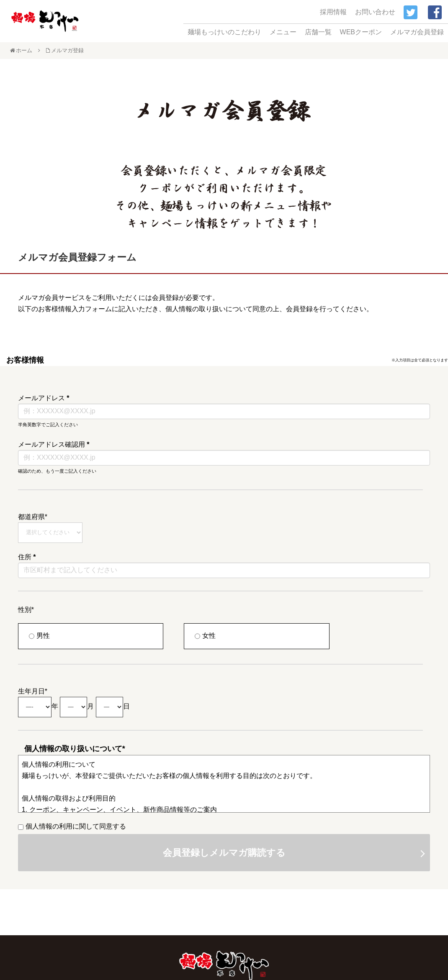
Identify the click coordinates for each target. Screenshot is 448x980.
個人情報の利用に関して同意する (72, 826)
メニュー (283, 32)
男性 (39, 636)
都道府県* (33, 517)
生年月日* (33, 691)
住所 (27, 557)
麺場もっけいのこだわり (224, 32)
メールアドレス (44, 398)
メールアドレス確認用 (54, 444)
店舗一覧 (318, 32)
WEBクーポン (361, 32)
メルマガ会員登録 (417, 32)
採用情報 (333, 12)
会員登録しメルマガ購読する (224, 853)
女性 (205, 636)
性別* (26, 610)
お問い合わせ (375, 12)
